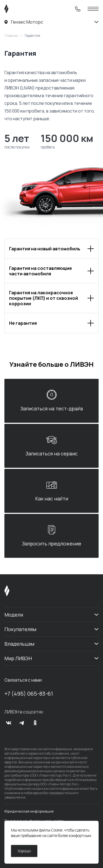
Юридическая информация (29, 811)
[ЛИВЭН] (17, 9)
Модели (14, 615)
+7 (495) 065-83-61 (29, 694)
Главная (11, 36)
